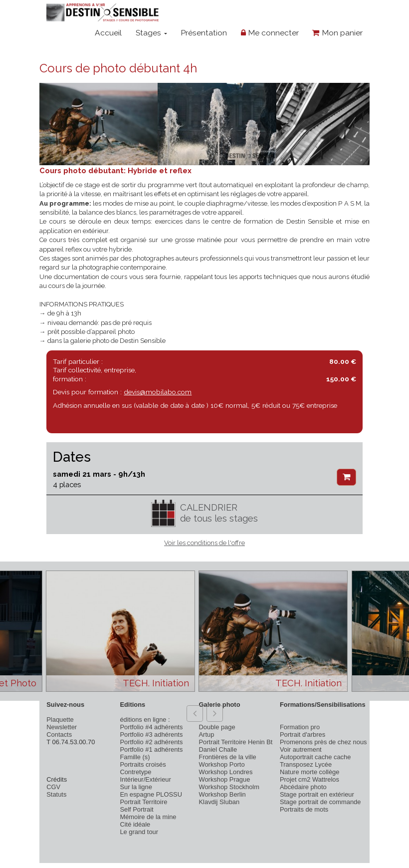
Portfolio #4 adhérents (151, 727)
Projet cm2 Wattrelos (309, 779)
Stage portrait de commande (320, 802)
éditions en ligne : (145, 720)
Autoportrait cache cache (315, 757)
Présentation (204, 33)
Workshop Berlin (222, 794)
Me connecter (270, 33)
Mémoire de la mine (148, 817)
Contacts (59, 734)
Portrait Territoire (143, 802)
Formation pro (300, 727)
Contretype (135, 772)
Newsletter (62, 727)
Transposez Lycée (306, 764)
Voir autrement (301, 749)
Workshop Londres (226, 772)
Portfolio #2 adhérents (151, 742)
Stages (151, 33)
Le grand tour (139, 832)
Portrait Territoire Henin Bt (236, 742)
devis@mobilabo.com (158, 392)
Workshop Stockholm (229, 787)
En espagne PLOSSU (151, 794)
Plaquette (60, 720)
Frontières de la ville (228, 757)
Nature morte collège (310, 772)
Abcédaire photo (303, 787)
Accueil (108, 33)
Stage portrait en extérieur (317, 794)
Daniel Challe (218, 749)
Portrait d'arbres (303, 734)
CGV (53, 787)
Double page (217, 727)
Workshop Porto (222, 764)
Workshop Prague (225, 779)
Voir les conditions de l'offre (204, 543)
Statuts (56, 794)
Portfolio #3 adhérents (151, 734)
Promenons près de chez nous (323, 742)
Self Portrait (136, 809)
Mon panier (337, 33)
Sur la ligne (136, 787)
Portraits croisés (143, 764)
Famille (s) (135, 757)
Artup (207, 734)
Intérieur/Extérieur (145, 779)
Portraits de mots (304, 809)
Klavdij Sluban (219, 802)
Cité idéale (135, 824)
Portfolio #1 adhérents (151, 749)
